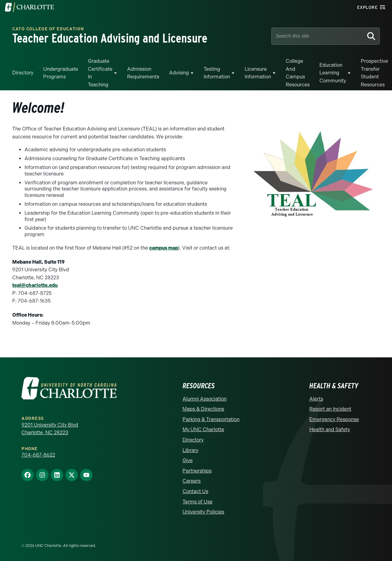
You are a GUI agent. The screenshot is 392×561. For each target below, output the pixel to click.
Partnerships (197, 471)
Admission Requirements (143, 73)
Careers (192, 481)
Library (190, 450)
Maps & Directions (203, 409)
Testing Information (217, 73)
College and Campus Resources (298, 73)
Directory (23, 73)
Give (188, 460)
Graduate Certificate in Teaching (100, 73)
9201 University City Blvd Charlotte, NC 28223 (50, 429)
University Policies (203, 512)
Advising (179, 73)
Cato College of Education (48, 29)
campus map (164, 248)
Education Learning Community (333, 73)
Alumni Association (205, 399)
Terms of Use (198, 502)
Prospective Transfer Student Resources (374, 73)
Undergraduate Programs (61, 73)
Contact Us (195, 491)
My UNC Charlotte (203, 429)
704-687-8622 (38, 455)
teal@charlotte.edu (35, 285)
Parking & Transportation (211, 419)
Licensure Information (258, 73)
